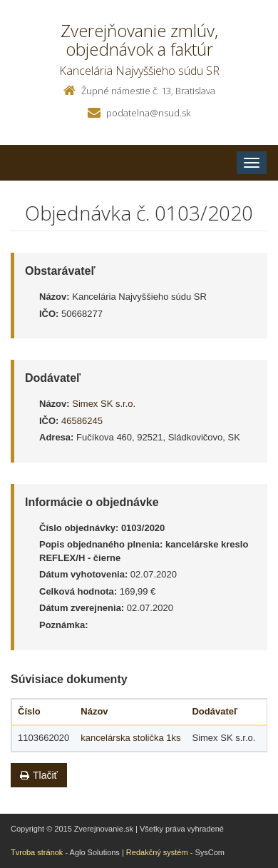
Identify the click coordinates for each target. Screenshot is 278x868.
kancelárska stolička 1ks (130, 738)
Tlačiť (39, 775)
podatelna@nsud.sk (148, 113)
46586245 (82, 421)
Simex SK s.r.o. (104, 404)
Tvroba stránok (37, 852)
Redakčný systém (157, 852)
